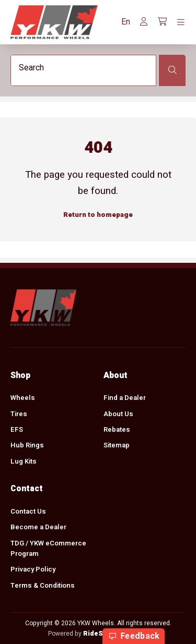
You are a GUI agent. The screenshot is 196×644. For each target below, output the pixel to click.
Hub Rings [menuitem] (27, 445)
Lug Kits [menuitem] (24, 461)
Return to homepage (98, 215)
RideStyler (101, 634)
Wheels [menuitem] (23, 398)
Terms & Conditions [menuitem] (43, 586)
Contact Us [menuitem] (28, 512)
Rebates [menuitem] (117, 430)
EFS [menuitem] (17, 430)
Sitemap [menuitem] (117, 445)
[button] (126, 22)
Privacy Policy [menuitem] (33, 569)
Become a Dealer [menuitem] (38, 527)
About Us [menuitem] (118, 414)
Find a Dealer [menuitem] (125, 398)
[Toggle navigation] (181, 22)
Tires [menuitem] (19, 414)
